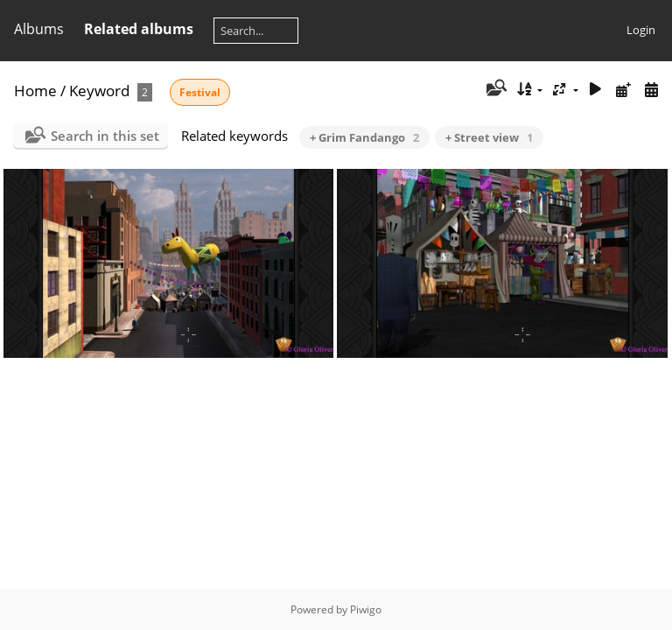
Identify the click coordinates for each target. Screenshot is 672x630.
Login (641, 30)
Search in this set (105, 136)
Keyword (99, 91)
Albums (39, 29)
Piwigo (366, 609)
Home (35, 91)
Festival (200, 92)
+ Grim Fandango (364, 137)
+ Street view (489, 137)
